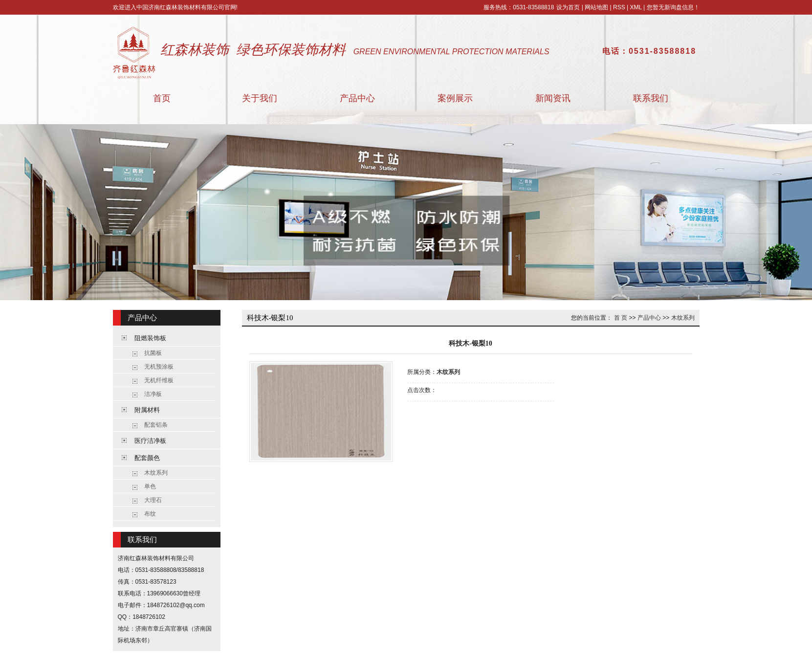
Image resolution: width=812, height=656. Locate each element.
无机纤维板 (159, 380)
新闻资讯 (553, 98)
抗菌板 (153, 353)
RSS (619, 7)
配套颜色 (147, 458)
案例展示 (455, 98)
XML (636, 7)
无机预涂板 (159, 367)
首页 (162, 98)
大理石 (153, 500)
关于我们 (260, 98)
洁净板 (153, 394)
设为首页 (568, 7)
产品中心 (357, 98)
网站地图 (596, 7)
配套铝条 (156, 425)
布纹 (150, 514)
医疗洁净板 (150, 441)
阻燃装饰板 (150, 338)
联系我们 (651, 98)
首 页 (621, 318)
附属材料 (147, 410)
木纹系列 (156, 473)
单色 (150, 486)
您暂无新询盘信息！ (673, 7)
